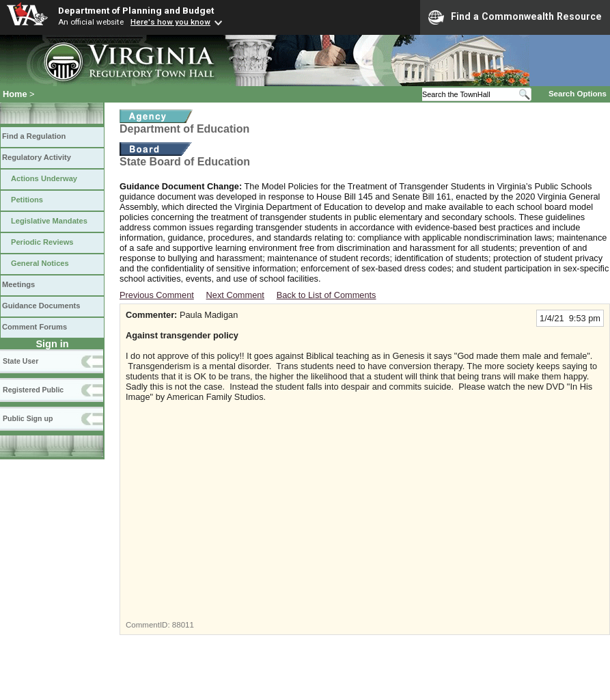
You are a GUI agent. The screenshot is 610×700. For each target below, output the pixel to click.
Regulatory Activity (37, 157)
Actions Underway (44, 178)
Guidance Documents (41, 306)
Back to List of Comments (327, 295)
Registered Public (33, 390)
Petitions (27, 200)
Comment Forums (34, 327)
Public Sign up (28, 418)
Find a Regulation (34, 136)
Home (15, 94)
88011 (183, 625)
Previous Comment (157, 295)
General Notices (40, 263)
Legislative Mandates (49, 221)
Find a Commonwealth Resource (515, 17)
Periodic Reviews (42, 242)
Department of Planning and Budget (136, 10)
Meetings (18, 284)
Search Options (578, 94)
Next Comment (235, 295)
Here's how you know (170, 22)
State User (20, 361)
